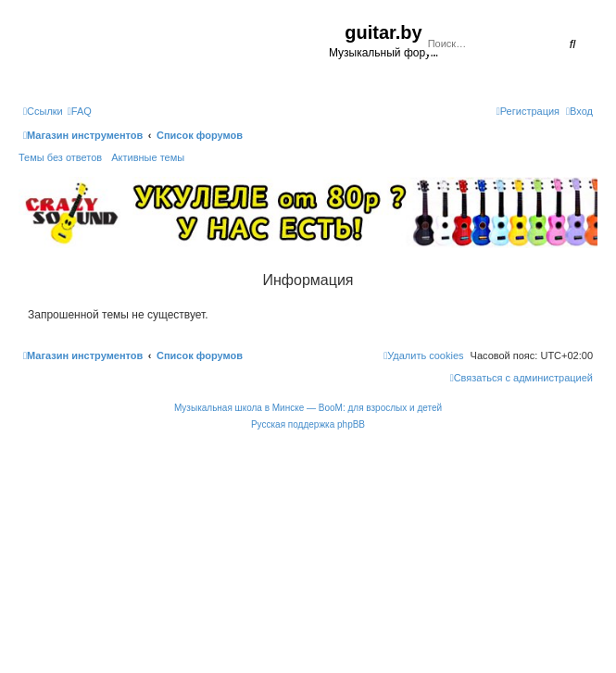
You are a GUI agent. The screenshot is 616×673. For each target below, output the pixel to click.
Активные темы (148, 157)
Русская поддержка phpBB (308, 424)
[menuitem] (80, 111)
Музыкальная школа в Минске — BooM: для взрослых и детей (308, 408)
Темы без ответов (60, 157)
